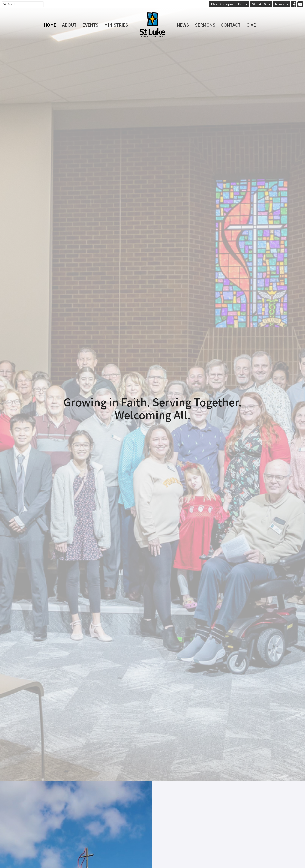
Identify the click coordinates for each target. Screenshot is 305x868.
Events (90, 25)
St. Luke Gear (261, 4)
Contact (231, 25)
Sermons (205, 25)
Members (282, 4)
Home (50, 25)
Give (251, 25)
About (69, 25)
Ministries (116, 25)
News (183, 25)
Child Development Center (229, 4)
